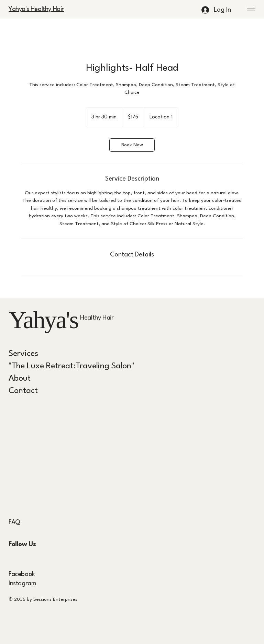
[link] (132, 145)
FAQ (14, 522)
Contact (23, 391)
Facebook (22, 574)
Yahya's (43, 320)
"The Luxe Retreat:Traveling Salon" (71, 366)
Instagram (22, 584)
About (20, 379)
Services (23, 354)
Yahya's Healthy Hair (36, 9)
